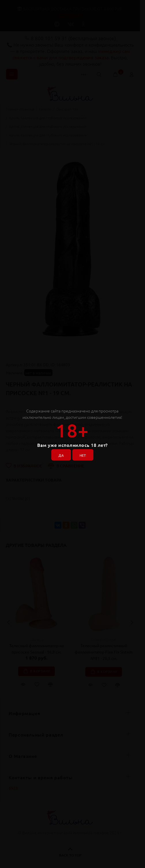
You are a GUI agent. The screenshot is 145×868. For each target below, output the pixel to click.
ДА (61, 455)
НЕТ (83, 455)
